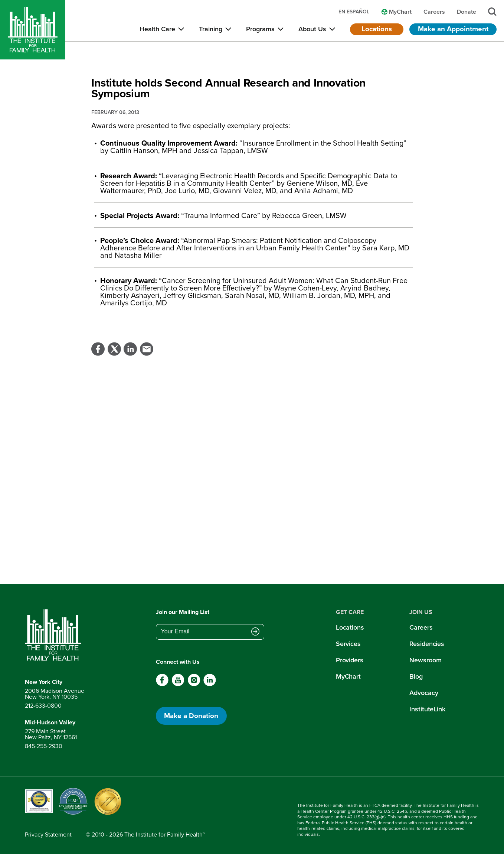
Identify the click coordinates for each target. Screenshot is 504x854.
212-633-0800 (43, 706)
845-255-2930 (44, 746)
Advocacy (424, 693)
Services (348, 644)
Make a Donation (191, 716)
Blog (416, 676)
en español (354, 12)
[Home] (33, 30)
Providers (350, 660)
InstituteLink (427, 709)
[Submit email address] (255, 632)
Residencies (427, 644)
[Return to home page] (55, 635)
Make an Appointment (453, 29)
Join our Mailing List (183, 612)
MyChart (348, 676)
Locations (377, 29)
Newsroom (425, 660)
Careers (421, 627)
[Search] (492, 12)
